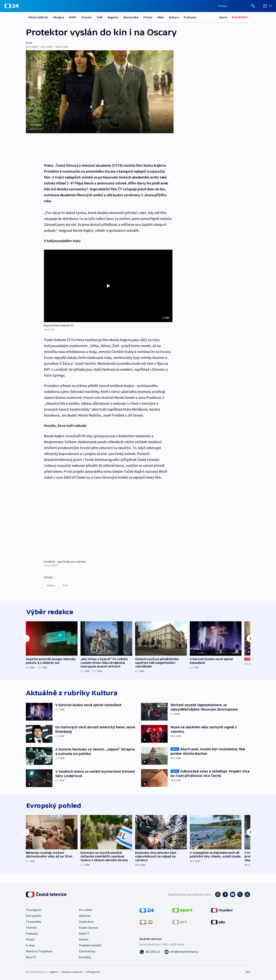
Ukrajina (59, 17)
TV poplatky (34, 922)
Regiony (113, 17)
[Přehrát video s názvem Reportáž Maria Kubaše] (108, 285)
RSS (248, 972)
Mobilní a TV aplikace (39, 951)
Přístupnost (93, 972)
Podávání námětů (90, 945)
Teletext (31, 928)
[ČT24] (12, 6)
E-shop (30, 945)
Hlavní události (38, 17)
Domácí (86, 17)
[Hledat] (253, 6)
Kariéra (84, 939)
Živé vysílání (33, 916)
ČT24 (29, 43)
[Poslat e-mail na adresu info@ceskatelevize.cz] (181, 952)
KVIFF (73, 17)
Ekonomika (131, 17)
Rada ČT (84, 933)
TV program (33, 910)
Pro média (85, 910)
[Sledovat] (240, 17)
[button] (108, 285)
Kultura (174, 17)
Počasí (148, 17)
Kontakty (85, 957)
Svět (100, 17)
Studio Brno (86, 922)
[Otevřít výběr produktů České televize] (268, 6)
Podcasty (190, 17)
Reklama (85, 916)
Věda (161, 17)
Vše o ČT (31, 957)
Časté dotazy (87, 951)
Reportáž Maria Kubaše (59, 324)
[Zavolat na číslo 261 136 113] (150, 952)
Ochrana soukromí (72, 972)
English (53, 972)
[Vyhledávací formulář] (237, 6)
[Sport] (223, 17)
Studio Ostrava (88, 928)
